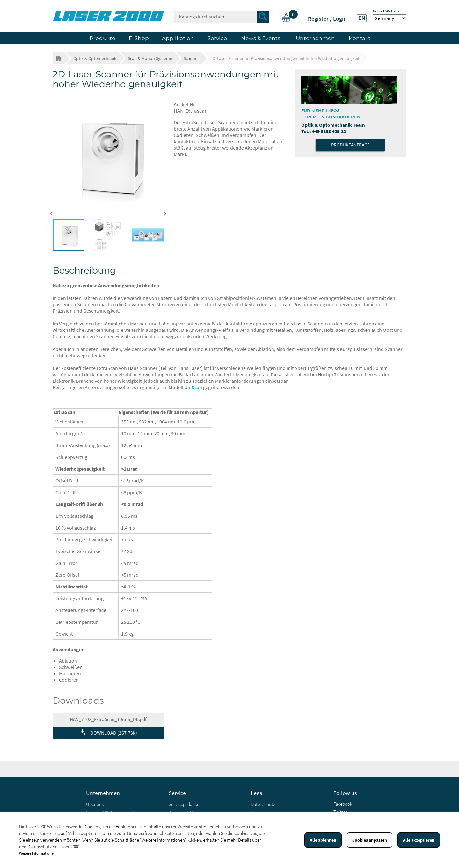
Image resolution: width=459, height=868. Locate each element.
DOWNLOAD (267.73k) (114, 733)
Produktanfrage (350, 145)
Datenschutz (263, 804)
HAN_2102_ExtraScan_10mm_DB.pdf (108, 719)
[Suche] (221, 17)
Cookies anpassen (370, 840)
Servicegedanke (184, 804)
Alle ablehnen (323, 840)
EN (362, 18)
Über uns (95, 804)
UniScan (193, 387)
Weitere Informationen (37, 853)
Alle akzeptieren (419, 840)
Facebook (343, 804)
